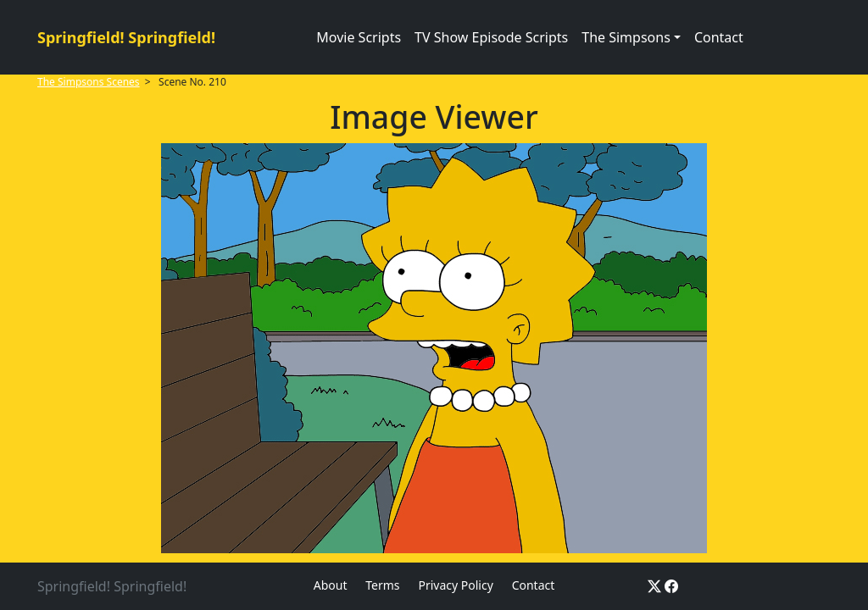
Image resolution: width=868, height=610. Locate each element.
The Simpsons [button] (626, 37)
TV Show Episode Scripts (491, 37)
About (331, 585)
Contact (719, 37)
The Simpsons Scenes (89, 82)
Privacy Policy (455, 585)
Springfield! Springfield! (126, 37)
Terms (382, 585)
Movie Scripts (359, 37)
